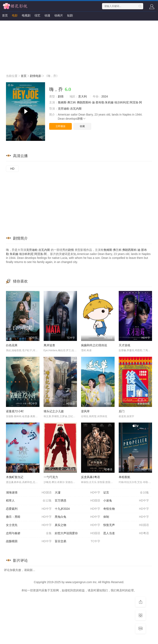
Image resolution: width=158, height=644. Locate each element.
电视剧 (26, 15)
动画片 (59, 15)
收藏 (82, 126)
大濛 (78, 493)
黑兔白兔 (78, 517)
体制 (126, 517)
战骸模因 (29, 541)
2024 (105, 96)
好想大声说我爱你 (78, 533)
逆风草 (85, 411)
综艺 (37, 15)
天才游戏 (124, 345)
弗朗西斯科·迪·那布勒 (91, 102)
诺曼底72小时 (15, 411)
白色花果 (12, 345)
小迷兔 (126, 501)
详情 (81, 119)
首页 (5, 15)
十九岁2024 (78, 509)
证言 (126, 493)
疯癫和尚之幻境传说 (94, 345)
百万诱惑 (78, 501)
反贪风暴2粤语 (91, 477)
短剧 (70, 15)
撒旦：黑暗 (29, 517)
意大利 (82, 96)
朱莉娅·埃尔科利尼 (117, 102)
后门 (122, 411)
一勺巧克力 (51, 477)
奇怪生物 (126, 509)
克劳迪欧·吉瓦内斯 (70, 109)
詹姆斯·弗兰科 (67, 102)
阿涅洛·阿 (136, 102)
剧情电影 (36, 76)
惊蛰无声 (126, 525)
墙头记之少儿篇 (54, 411)
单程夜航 (124, 477)
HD (12, 169)
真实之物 (78, 525)
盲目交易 (78, 541)
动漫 (47, 15)
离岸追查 (49, 345)
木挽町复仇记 (15, 477)
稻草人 (29, 501)
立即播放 (60, 126)
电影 (15, 15)
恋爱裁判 (29, 509)
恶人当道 (126, 533)
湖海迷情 (29, 493)
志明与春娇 (29, 533)
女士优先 (29, 525)
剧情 (61, 96)
